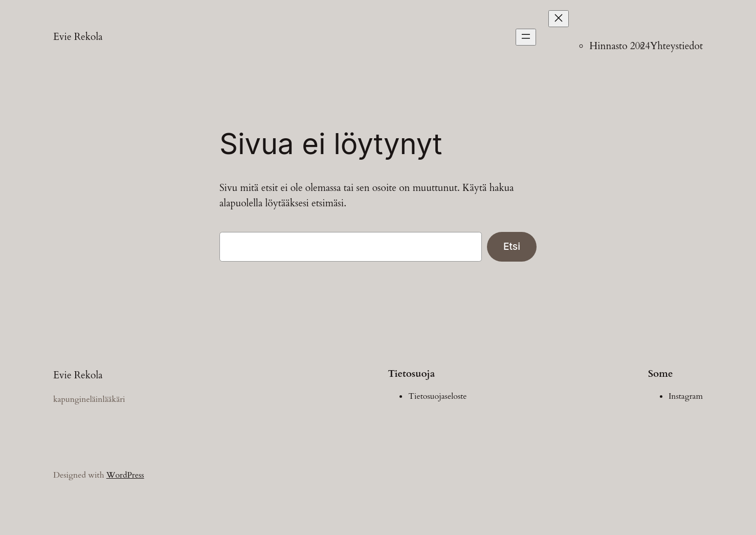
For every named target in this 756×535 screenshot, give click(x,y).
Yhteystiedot (676, 46)
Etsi (512, 246)
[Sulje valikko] (559, 19)
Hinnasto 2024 (620, 46)
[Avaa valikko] (526, 37)
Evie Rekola (78, 37)
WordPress (125, 475)
